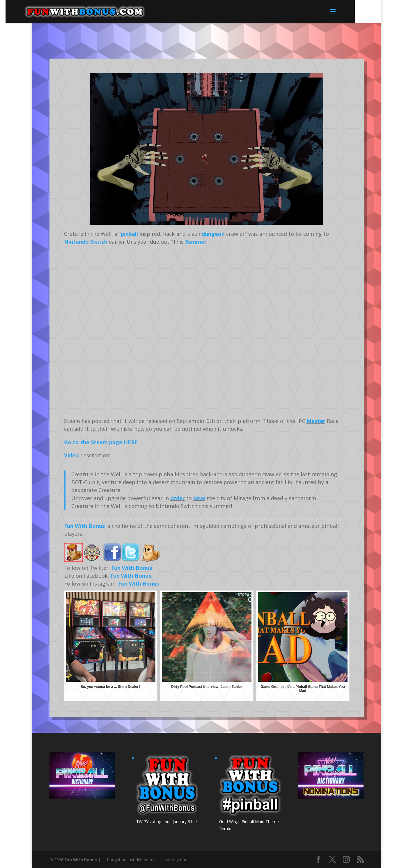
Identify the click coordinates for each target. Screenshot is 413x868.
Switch (99, 242)
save (199, 498)
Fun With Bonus (84, 526)
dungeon (213, 234)
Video (71, 455)
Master (316, 421)
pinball (129, 234)
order (178, 498)
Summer (196, 242)
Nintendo (76, 242)
